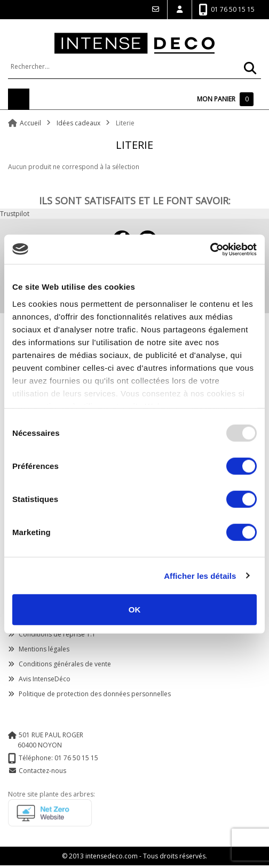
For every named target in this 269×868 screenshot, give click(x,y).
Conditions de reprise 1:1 (52, 634)
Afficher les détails (200, 575)
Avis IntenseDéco (39, 679)
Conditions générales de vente (60, 664)
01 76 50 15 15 (227, 10)
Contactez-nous (42, 771)
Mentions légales (39, 649)
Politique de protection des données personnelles (89, 694)
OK (135, 610)
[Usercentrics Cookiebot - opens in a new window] (210, 249)
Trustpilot (15, 214)
